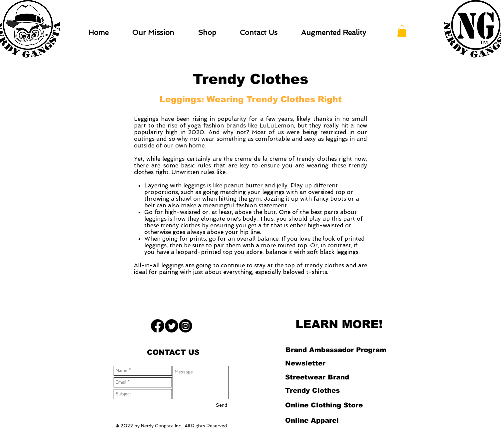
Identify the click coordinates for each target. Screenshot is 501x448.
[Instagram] (186, 326)
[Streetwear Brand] (317, 377)
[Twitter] (172, 326)
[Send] (222, 406)
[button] (402, 31)
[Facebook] (158, 326)
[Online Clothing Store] (324, 405)
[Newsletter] (305, 363)
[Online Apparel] (312, 420)
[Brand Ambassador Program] (336, 350)
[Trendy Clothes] (312, 390)
